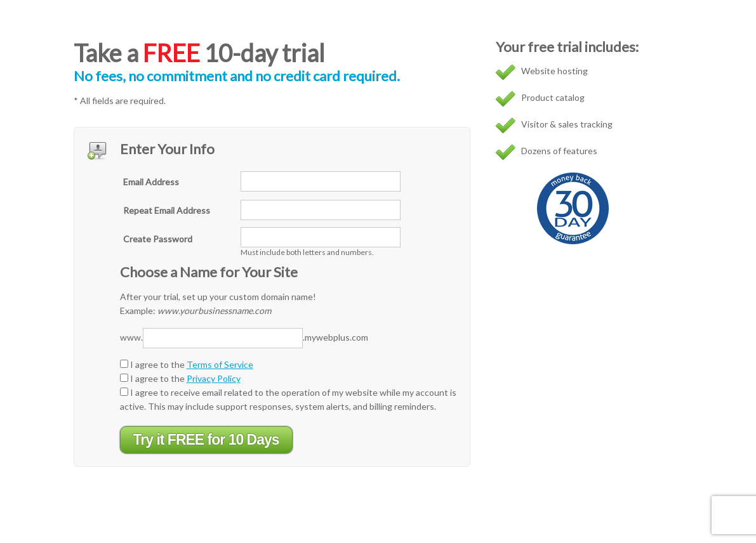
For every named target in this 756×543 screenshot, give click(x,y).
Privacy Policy (214, 378)
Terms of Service (220, 364)
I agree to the (187, 364)
